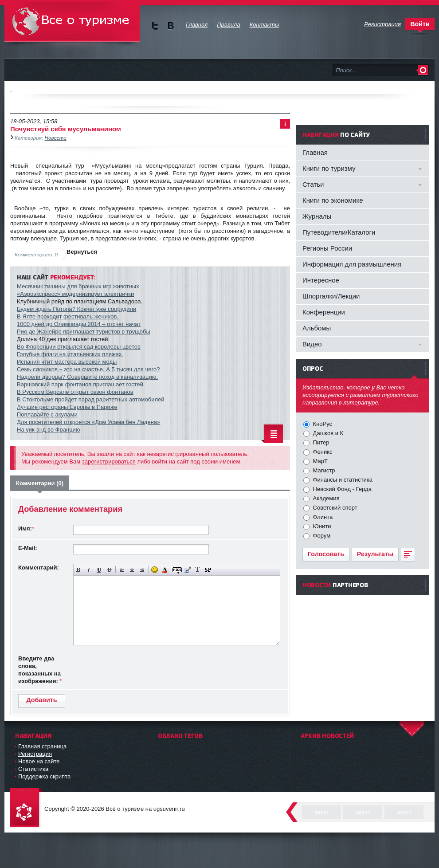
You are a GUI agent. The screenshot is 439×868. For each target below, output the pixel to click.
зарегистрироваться (109, 461)
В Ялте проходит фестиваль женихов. (68, 316)
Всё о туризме (72, 22)
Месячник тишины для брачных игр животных (78, 286)
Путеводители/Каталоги (339, 232)
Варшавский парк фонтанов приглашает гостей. (81, 384)
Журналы (317, 216)
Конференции (324, 312)
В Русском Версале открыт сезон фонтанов (75, 392)
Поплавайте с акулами (47, 414)
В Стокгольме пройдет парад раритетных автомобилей (91, 399)
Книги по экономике (333, 200)
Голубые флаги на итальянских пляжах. (70, 354)
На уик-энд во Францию (49, 430)
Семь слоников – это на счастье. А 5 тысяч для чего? (88, 369)
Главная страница (42, 746)
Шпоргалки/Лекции (331, 296)
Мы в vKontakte (171, 26)
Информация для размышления (352, 264)
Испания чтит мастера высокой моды (67, 362)
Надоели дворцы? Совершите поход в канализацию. (87, 377)
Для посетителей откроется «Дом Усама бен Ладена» (88, 422)
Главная (315, 152)
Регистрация (35, 754)
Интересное (321, 280)
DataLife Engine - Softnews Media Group (27, 808)
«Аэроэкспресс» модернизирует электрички (75, 294)
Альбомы (317, 328)
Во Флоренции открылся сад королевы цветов (79, 347)
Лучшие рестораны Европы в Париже (67, 407)
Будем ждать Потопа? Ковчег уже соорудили (76, 309)
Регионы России (327, 248)
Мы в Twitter (155, 26)
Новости (56, 138)
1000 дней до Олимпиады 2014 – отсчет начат (79, 324)
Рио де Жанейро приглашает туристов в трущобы (84, 332)
